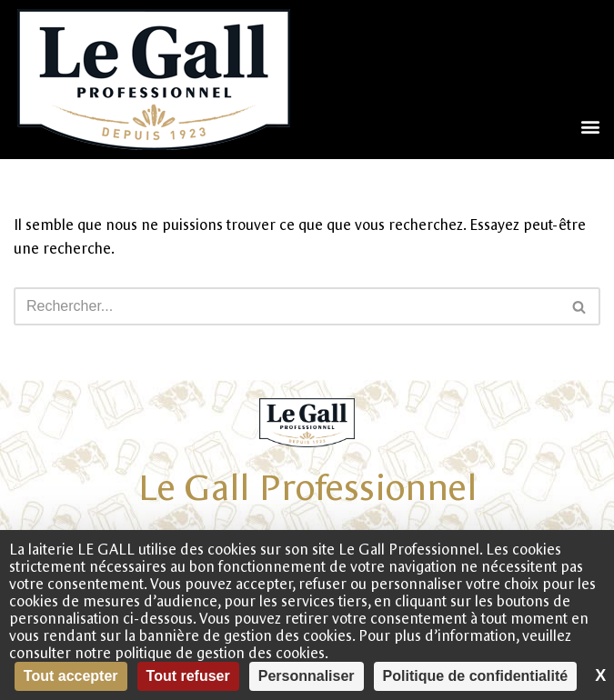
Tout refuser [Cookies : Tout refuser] (188, 676)
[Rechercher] (287, 306)
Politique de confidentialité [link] (476, 676)
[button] (590, 126)
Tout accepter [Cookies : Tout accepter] (71, 676)
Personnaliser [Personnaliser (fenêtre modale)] (307, 676)
